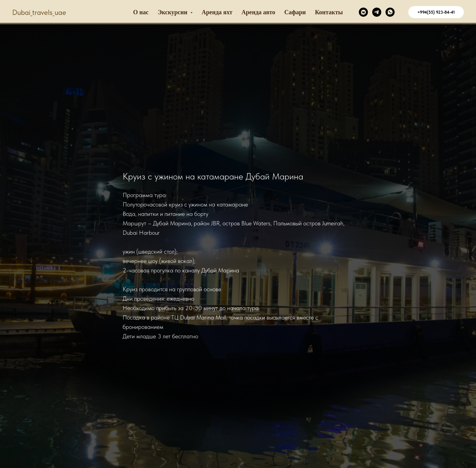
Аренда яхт (217, 12)
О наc (141, 12)
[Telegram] (377, 12)
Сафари (295, 12)
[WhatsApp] (390, 12)
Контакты (329, 12)
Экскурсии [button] (173, 12)
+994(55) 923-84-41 (436, 12)
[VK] (363, 12)
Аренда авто (258, 12)
